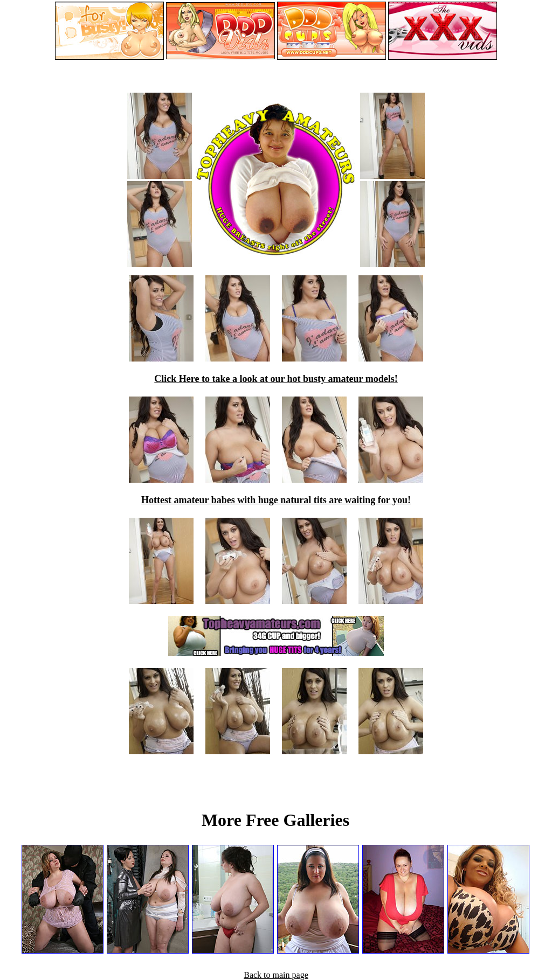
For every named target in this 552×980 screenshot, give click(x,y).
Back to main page (276, 975)
